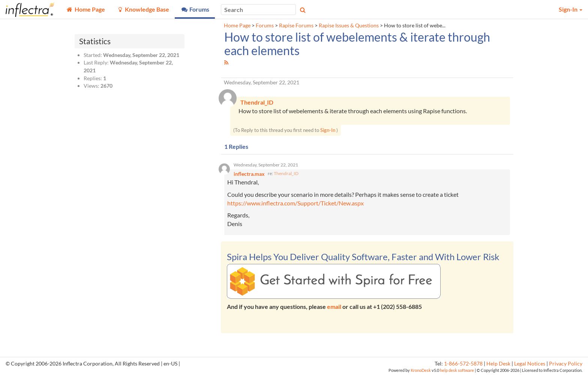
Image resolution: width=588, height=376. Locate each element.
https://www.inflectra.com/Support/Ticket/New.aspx (295, 203)
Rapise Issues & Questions (349, 25)
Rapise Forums (296, 25)
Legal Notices (530, 364)
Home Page (237, 25)
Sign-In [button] (571, 9)
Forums (265, 25)
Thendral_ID (286, 173)
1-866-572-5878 (463, 364)
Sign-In (328, 130)
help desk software (457, 370)
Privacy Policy (566, 364)
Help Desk (498, 364)
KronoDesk (421, 370)
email (334, 307)
